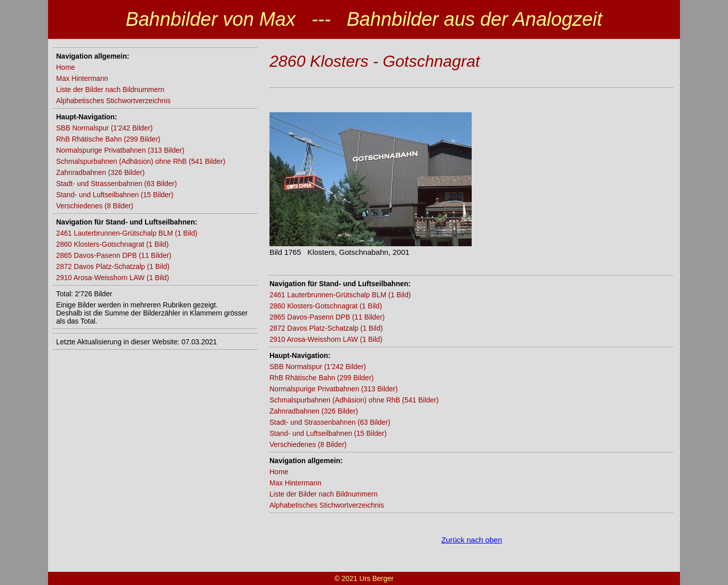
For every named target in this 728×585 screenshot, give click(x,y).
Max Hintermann (82, 78)
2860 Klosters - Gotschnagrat (375, 61)
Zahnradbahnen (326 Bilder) (100, 172)
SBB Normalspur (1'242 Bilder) (104, 128)
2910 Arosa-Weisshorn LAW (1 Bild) (112, 278)
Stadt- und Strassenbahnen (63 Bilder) (117, 184)
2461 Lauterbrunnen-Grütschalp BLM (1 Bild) (127, 233)
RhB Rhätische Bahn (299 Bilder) (108, 139)
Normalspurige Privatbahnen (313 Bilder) (120, 150)
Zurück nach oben (472, 540)
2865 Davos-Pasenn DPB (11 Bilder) (114, 255)
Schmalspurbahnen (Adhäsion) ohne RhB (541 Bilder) (141, 161)
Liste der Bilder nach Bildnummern (110, 89)
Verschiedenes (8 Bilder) (95, 206)
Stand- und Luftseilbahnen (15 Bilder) (115, 195)
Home (65, 67)
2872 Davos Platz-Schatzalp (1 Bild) (113, 266)
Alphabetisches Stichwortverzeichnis (113, 101)
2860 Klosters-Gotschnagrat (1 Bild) (112, 244)
